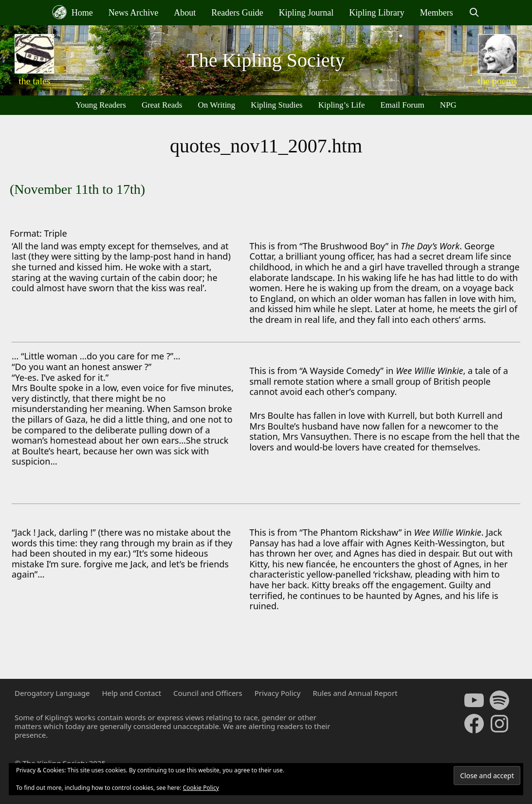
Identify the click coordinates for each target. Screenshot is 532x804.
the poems (498, 81)
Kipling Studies (276, 105)
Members (437, 13)
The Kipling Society (266, 60)
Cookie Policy (201, 788)
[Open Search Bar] (474, 13)
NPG (448, 105)
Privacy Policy (278, 693)
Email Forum (402, 105)
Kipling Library (376, 13)
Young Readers (101, 105)
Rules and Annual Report (355, 693)
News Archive (133, 13)
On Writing (216, 105)
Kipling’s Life (342, 105)
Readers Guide (237, 13)
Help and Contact (131, 693)
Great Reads (162, 105)
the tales (34, 81)
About (185, 13)
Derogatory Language (52, 693)
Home (73, 12)
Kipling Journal (306, 13)
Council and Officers (208, 693)
